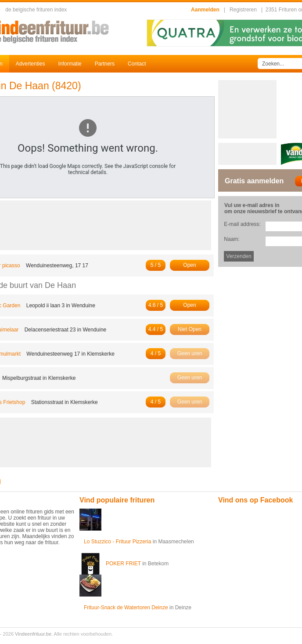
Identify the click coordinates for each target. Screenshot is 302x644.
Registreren (243, 10)
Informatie (70, 64)
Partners (105, 64)
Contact (137, 64)
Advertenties (31, 64)
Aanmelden (205, 10)
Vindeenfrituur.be (33, 634)
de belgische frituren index (36, 10)
